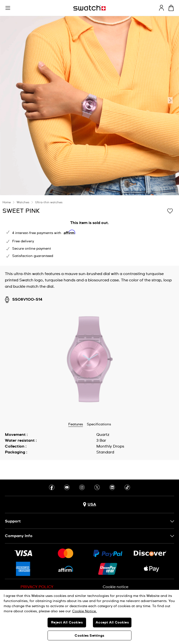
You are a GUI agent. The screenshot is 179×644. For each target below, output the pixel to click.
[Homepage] (89, 8)
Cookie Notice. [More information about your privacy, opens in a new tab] (85, 611)
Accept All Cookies (112, 623)
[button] (8, 8)
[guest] (161, 8)
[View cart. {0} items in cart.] (171, 8)
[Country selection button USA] (89, 505)
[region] (89, 617)
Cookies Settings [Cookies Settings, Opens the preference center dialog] (89, 636)
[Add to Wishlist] (170, 211)
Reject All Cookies (67, 623)
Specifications (99, 424)
